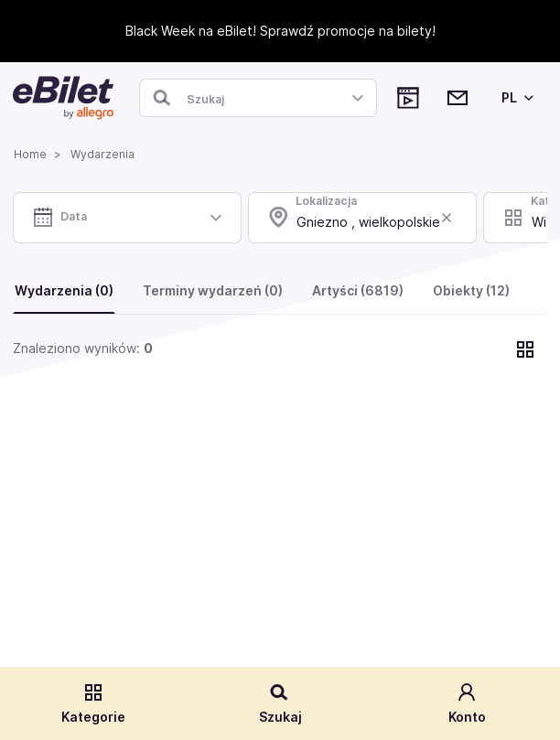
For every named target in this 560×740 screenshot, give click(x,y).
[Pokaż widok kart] (525, 349)
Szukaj (280, 703)
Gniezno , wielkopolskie (368, 222)
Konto (467, 703)
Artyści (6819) (358, 290)
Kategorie (93, 703)
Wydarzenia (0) (64, 290)
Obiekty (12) (471, 290)
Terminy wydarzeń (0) (213, 290)
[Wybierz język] (515, 98)
